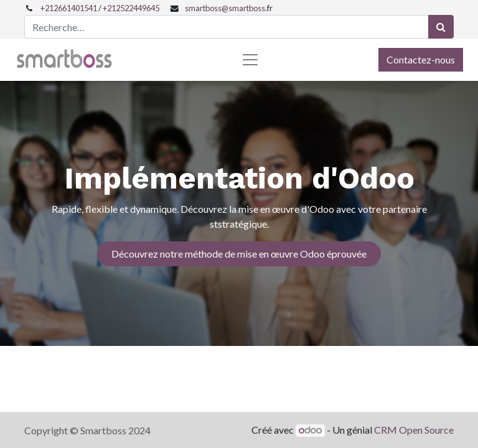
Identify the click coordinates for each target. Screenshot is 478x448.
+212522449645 (131, 8)
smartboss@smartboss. (226, 8)
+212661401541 (69, 8)
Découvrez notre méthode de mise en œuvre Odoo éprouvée (239, 254)
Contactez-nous (421, 59)
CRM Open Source (414, 430)
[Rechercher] (441, 27)
